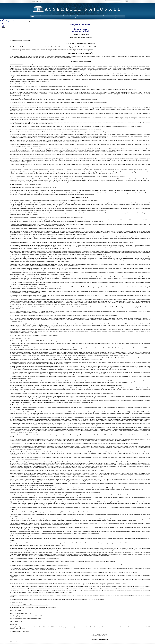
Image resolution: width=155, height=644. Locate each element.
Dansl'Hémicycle (54, 16)
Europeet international (93, 16)
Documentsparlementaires (80, 16)
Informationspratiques (118, 16)
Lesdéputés (41, 16)
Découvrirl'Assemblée (105, 16)
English (33, 1)
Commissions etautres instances (67, 16)
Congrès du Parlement (13, 21)
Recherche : (107, 1)
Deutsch (39, 1)
